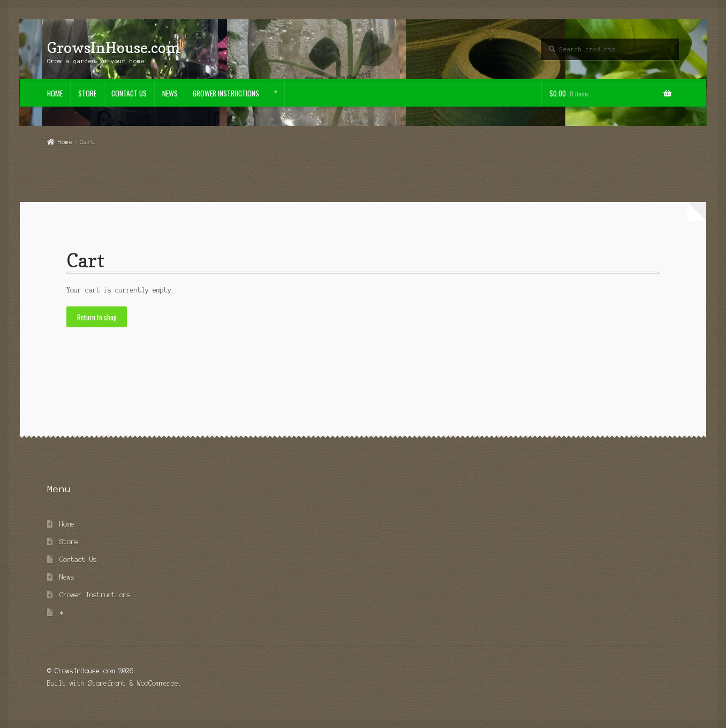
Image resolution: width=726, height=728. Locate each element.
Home (55, 93)
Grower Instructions (226, 93)
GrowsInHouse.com (114, 47)
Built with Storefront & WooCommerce (113, 683)
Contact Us (129, 93)
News (170, 93)
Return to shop (97, 317)
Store (87, 93)
